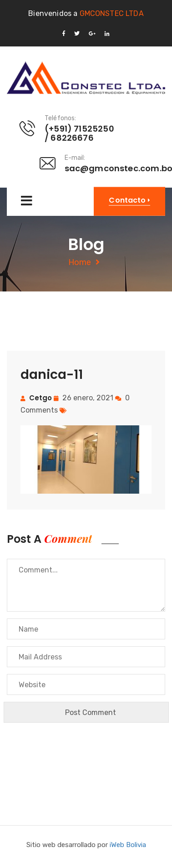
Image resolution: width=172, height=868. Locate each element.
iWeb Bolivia (128, 845)
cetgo (40, 398)
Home (80, 262)
